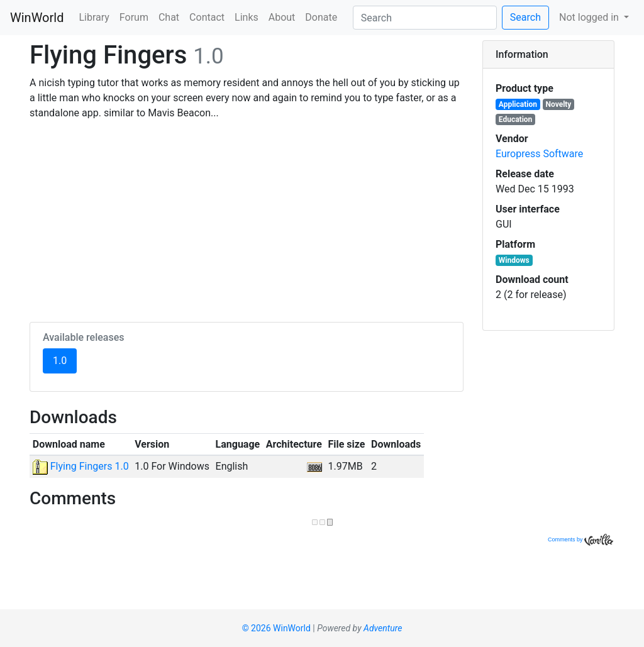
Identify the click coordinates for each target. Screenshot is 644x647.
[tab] (548, 55)
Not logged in (590, 17)
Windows (514, 260)
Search (525, 17)
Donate (321, 17)
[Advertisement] (247, 219)
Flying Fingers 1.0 (81, 466)
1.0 (65, 360)
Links (247, 17)
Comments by (580, 539)
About (282, 17)
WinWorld (37, 18)
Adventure (383, 628)
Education (516, 119)
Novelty (559, 104)
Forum (134, 17)
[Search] (425, 18)
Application (518, 104)
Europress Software (539, 154)
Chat (169, 17)
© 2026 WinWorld (276, 628)
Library (94, 17)
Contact (207, 17)
